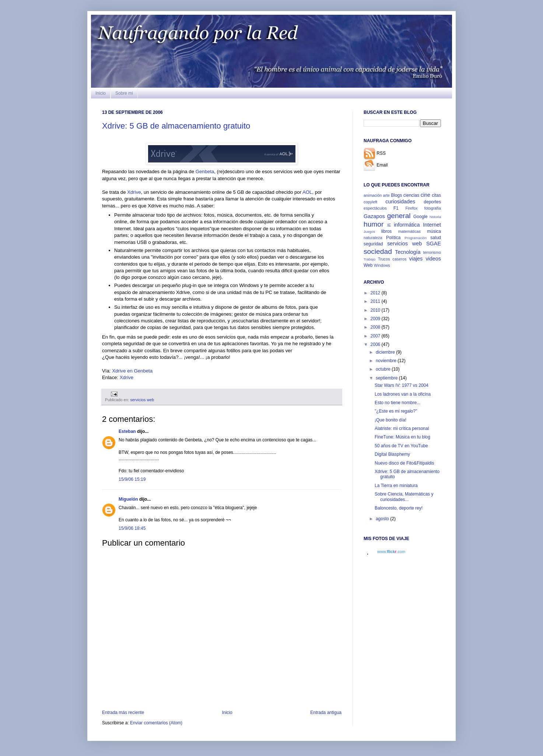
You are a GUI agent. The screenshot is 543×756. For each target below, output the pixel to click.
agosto (383, 519)
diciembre (386, 352)
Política (393, 238)
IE (389, 225)
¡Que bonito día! (390, 420)
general (399, 216)
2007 (376, 336)
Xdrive (134, 192)
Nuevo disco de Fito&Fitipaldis (404, 463)
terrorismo (432, 252)
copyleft (370, 202)
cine (425, 195)
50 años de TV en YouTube (401, 446)
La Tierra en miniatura (396, 486)
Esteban (127, 431)
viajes (416, 259)
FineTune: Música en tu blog (402, 437)
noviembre (387, 361)
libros (387, 231)
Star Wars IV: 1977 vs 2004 (402, 385)
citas (436, 195)
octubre (384, 369)
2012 (376, 293)
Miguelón (128, 499)
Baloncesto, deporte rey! (399, 508)
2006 (376, 344)
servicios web (142, 400)
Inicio (101, 93)
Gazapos (374, 216)
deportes (432, 202)
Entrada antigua (326, 713)
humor (374, 224)
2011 (376, 301)
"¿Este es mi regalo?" (396, 411)
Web (368, 265)
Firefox (411, 208)
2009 (376, 319)
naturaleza (373, 238)
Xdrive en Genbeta (132, 371)
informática (407, 225)
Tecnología (408, 252)
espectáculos (375, 208)
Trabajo (369, 259)
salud (436, 238)
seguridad (373, 244)
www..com (391, 552)
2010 (376, 310)
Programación (416, 238)
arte (386, 195)
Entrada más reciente (123, 713)
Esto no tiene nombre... (397, 403)
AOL (307, 192)
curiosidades (400, 202)
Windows (382, 265)
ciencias (411, 195)
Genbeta (205, 171)
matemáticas (409, 231)
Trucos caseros (392, 259)
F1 (396, 208)
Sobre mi (124, 93)
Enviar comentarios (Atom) (156, 723)
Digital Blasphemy (392, 454)
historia (435, 217)
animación (373, 195)
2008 (376, 327)
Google (421, 217)
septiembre (387, 378)
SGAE (434, 244)
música (434, 231)
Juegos (369, 232)
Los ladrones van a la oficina (403, 394)
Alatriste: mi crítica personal (402, 428)
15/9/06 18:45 (132, 528)
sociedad (378, 251)
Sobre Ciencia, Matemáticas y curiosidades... (404, 497)
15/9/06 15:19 (132, 479)
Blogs (396, 195)
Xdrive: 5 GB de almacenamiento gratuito (176, 126)
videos (433, 259)
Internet (432, 225)
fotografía (432, 208)
